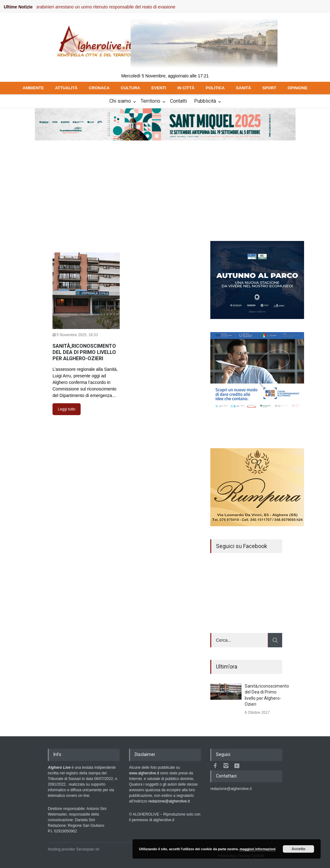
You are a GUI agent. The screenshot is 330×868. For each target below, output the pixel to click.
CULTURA (131, 88)
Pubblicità (205, 101)
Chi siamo (120, 101)
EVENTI (159, 88)
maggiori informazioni (258, 849)
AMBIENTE (33, 88)
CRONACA (99, 88)
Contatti (178, 101)
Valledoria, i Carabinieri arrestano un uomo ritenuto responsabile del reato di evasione (97, 7)
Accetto (298, 849)
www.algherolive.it (144, 773)
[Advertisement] (165, 188)
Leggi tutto (67, 409)
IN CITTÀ (186, 88)
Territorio (150, 101)
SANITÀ (243, 88)
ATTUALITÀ (66, 88)
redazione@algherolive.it (169, 801)
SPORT (269, 88)
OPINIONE (297, 88)
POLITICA (215, 88)
